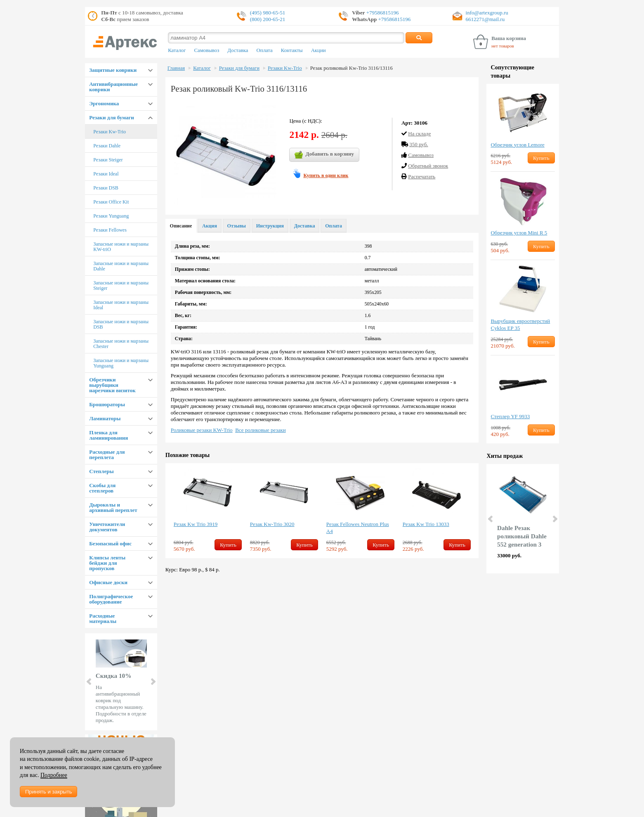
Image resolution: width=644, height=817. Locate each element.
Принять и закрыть (48, 792)
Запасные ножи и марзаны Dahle (121, 266)
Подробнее (54, 775)
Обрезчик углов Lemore (517, 145)
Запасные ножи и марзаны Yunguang (121, 363)
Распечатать (422, 176)
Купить (228, 545)
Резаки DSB (106, 188)
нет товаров (503, 46)
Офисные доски (108, 582)
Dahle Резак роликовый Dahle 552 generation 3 (522, 536)
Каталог (177, 50)
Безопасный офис (110, 543)
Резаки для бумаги (112, 117)
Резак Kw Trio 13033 (426, 524)
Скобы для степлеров (102, 488)
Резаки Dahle (107, 146)
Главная (176, 68)
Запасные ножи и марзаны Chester (121, 344)
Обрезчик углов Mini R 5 (519, 233)
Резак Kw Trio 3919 (196, 524)
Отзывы (237, 226)
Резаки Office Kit (111, 202)
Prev (90, 682)
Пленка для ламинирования (109, 435)
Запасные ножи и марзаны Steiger (121, 285)
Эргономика (104, 103)
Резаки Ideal (106, 174)
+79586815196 (382, 13)
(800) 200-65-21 (268, 19)
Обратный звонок (428, 166)
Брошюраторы (107, 404)
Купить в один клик (326, 175)
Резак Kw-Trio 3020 (272, 524)
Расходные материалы (103, 618)
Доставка (238, 50)
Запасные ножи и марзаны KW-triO (121, 247)
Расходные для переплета (107, 455)
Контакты (292, 50)
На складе (419, 134)
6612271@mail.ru (485, 19)
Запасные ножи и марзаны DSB (121, 324)
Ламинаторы (105, 418)
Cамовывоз (421, 155)
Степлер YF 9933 (510, 416)
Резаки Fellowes (110, 230)
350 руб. (419, 144)
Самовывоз (206, 50)
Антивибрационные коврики (113, 87)
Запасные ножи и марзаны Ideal (121, 305)
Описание (181, 226)
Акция (210, 226)
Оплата (265, 50)
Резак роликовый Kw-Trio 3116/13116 (351, 68)
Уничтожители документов (107, 527)
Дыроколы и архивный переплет (113, 507)
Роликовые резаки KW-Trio (202, 430)
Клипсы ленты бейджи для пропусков (107, 563)
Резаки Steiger (108, 160)
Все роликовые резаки (261, 430)
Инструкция (270, 226)
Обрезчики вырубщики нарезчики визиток (112, 385)
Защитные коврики (113, 70)
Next (153, 682)
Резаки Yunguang (111, 216)
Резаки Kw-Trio (110, 132)
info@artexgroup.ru (487, 13)
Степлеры (101, 471)
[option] (208, 511)
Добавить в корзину (324, 155)
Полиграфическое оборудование (111, 599)
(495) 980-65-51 (268, 13)
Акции (318, 50)
